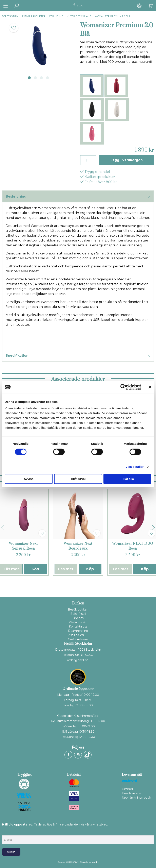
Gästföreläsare (78, 639)
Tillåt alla (128, 479)
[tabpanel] (39, 46)
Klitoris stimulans (79, 16)
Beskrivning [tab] (78, 197)
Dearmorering (78, 631)
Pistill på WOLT (78, 635)
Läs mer (66, 569)
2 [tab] (35, 78)
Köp (35, 569)
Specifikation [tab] (78, 356)
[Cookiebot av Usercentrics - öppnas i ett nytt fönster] (123, 387)
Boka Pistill (78, 614)
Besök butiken (78, 610)
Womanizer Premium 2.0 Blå (113, 16)
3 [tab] (41, 78)
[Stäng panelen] (150, 387)
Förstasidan (10, 16)
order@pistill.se (78, 660)
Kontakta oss (78, 627)
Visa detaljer (134, 467)
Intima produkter (34, 16)
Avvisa (29, 479)
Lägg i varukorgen (127, 160)
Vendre (95, 862)
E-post (6, 832)
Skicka (11, 852)
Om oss (78, 618)
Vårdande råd (78, 622)
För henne (56, 16)
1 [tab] (29, 78)
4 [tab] (47, 78)
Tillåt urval (78, 479)
